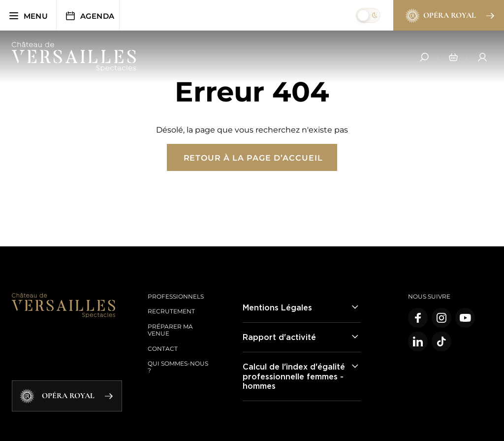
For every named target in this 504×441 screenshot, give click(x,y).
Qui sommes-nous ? (178, 367)
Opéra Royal (449, 16)
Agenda (89, 16)
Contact (163, 349)
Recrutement (171, 311)
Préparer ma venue (170, 330)
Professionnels (176, 296)
